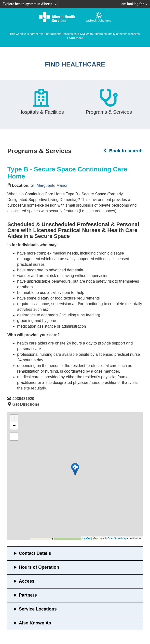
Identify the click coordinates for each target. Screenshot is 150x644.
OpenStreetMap (117, 538)
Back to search (123, 151)
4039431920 (23, 399)
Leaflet (87, 538)
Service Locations (38, 609)
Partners (28, 595)
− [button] (14, 426)
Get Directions (26, 404)
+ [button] (14, 419)
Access (27, 581)
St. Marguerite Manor (49, 185)
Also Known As (35, 623)
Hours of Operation (39, 567)
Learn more (75, 38)
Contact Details (35, 553)
